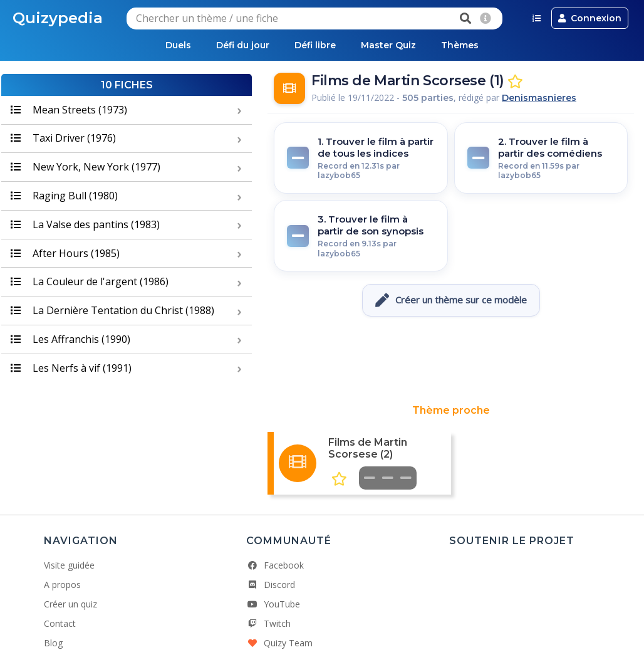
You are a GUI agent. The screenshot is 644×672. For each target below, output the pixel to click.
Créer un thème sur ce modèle (451, 300)
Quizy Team (279, 643)
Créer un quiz (70, 604)
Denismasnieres (539, 98)
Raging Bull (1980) (64, 196)
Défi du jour (243, 45)
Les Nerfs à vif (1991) (71, 368)
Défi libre (315, 45)
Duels (178, 45)
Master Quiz (388, 45)
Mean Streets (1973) (69, 110)
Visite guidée (69, 565)
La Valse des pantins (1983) (85, 224)
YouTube (273, 604)
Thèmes (460, 45)
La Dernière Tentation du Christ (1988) (112, 310)
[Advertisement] (451, 360)
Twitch (268, 623)
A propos (62, 585)
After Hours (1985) (65, 253)
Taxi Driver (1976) (63, 138)
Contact (60, 623)
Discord (271, 585)
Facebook (275, 565)
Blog (53, 643)
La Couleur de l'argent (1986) (90, 281)
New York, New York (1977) (86, 167)
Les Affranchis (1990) (70, 339)
